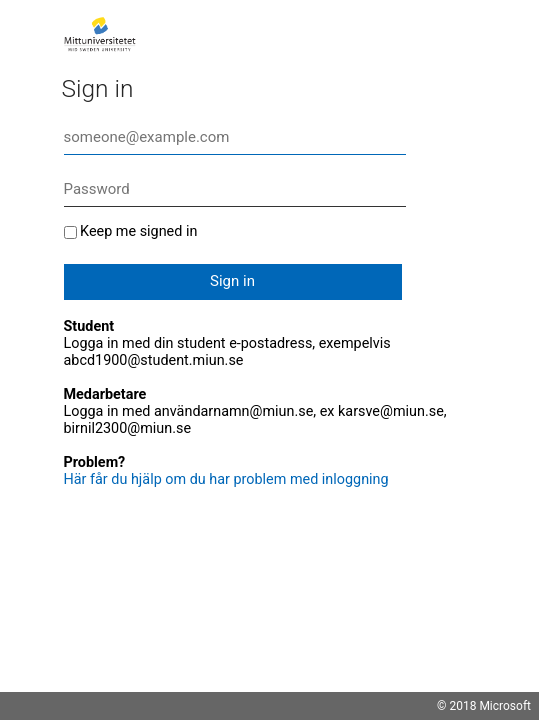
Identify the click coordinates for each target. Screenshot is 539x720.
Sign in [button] (232, 281)
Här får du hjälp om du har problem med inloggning (226, 479)
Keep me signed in (138, 231)
